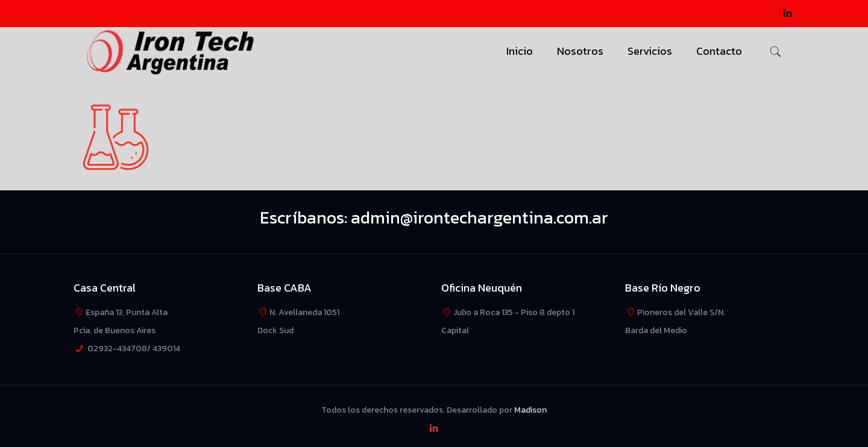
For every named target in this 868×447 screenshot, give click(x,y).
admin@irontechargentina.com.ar (480, 217)
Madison (530, 410)
